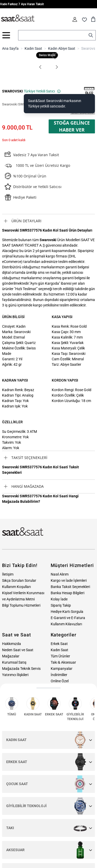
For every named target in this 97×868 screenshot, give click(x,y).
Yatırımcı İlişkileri (15, 675)
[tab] (48, 221)
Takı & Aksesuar (63, 662)
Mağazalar (11, 656)
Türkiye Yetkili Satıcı (42, 91)
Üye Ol (85, 779)
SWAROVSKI (12, 91)
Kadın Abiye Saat (62, 48)
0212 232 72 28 (15, 713)
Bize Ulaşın (64, 704)
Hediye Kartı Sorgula (67, 612)
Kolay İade (59, 599)
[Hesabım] (75, 19)
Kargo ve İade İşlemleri (69, 580)
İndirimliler (59, 675)
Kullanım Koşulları (16, 587)
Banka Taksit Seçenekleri (70, 587)
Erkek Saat (59, 644)
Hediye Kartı (60, 687)
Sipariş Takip (61, 605)
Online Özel (60, 681)
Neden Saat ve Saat (18, 650)
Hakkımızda (12, 644)
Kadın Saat (33, 48)
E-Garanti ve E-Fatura (68, 618)
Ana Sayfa (10, 48)
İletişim (8, 574)
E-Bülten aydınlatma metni (57, 793)
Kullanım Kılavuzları (66, 624)
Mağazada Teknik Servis (21, 669)
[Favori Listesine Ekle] (55, 56)
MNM (11, 863)
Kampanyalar (62, 669)
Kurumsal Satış (14, 662)
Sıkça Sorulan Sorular (19, 580)
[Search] (91, 35)
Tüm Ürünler (60, 656)
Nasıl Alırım (60, 574)
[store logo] (18, 18)
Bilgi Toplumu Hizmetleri (21, 605)
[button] (40, 67)
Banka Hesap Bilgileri (68, 593)
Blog (54, 693)
